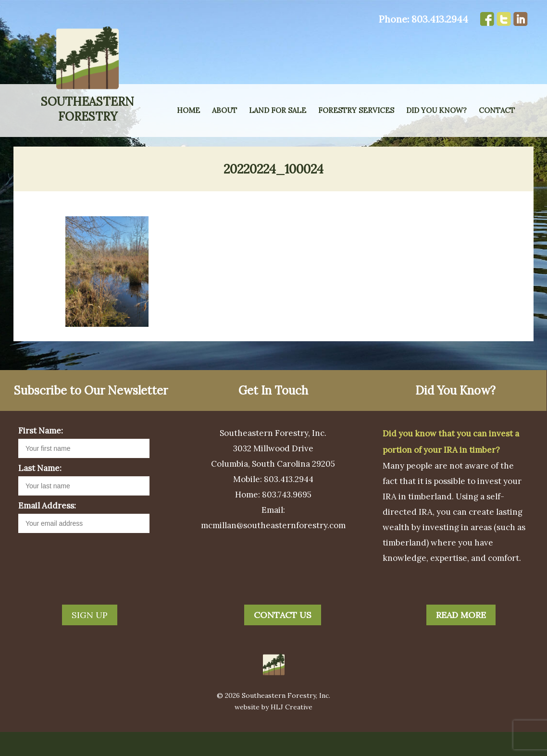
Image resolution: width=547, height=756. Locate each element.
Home (188, 110)
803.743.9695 (287, 519)
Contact (497, 110)
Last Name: (40, 492)
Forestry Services (356, 110)
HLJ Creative (292, 731)
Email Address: (47, 530)
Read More (461, 639)
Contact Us (283, 639)
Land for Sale (278, 110)
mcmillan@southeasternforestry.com (273, 549)
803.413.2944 (440, 19)
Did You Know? (436, 110)
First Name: (41, 455)
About (224, 110)
